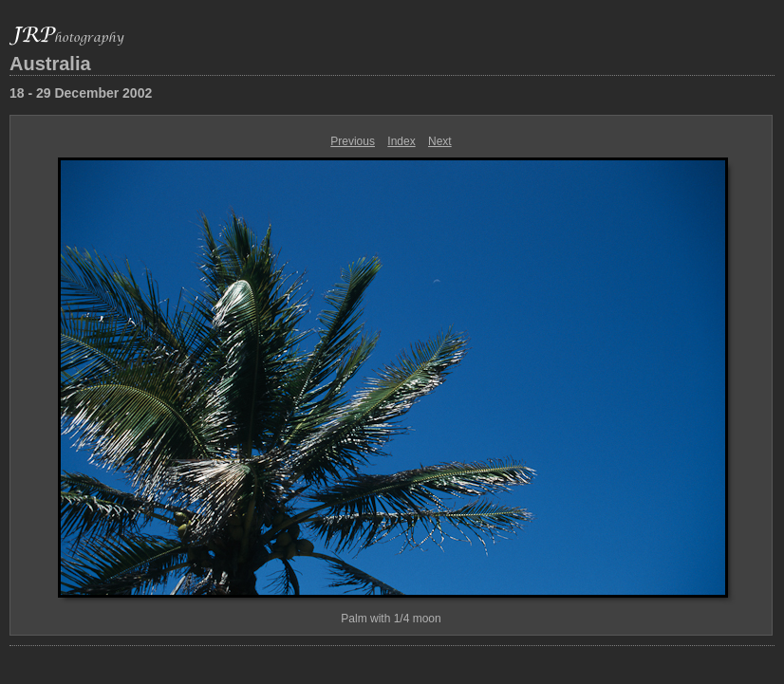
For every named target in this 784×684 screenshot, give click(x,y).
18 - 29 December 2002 (81, 93)
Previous (353, 141)
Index (401, 141)
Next (440, 141)
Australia (50, 64)
